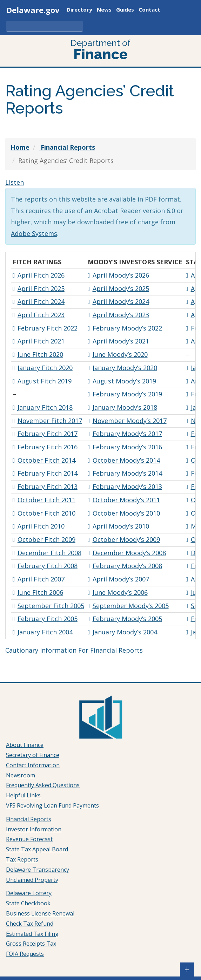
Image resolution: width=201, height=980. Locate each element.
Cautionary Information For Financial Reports (74, 650)
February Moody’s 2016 (127, 447)
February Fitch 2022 (48, 328)
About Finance (25, 745)
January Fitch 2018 (45, 407)
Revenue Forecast (29, 839)
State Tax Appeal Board (37, 849)
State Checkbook (28, 903)
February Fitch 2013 (48, 486)
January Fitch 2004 (45, 632)
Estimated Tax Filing (32, 934)
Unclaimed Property (32, 880)
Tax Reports (22, 859)
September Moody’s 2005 (131, 606)
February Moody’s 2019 (127, 394)
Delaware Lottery (29, 893)
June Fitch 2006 (40, 592)
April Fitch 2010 (41, 526)
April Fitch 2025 (41, 288)
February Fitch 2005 (48, 619)
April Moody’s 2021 (121, 341)
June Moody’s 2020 (120, 354)
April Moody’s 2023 (121, 315)
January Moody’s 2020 (125, 368)
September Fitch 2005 (51, 606)
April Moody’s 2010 (121, 526)
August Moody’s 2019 (124, 381)
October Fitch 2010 (46, 513)
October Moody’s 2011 (126, 500)
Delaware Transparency (38, 870)
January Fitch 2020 (45, 368)
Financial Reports (29, 819)
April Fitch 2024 (41, 301)
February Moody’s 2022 (127, 328)
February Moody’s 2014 (127, 473)
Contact (149, 10)
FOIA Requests (25, 954)
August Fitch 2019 (45, 381)
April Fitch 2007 (41, 579)
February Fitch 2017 (48, 434)
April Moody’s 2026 (121, 275)
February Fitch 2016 (48, 447)
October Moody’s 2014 (126, 460)
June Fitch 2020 (40, 354)
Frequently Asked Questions (43, 785)
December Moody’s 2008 (129, 553)
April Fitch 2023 (41, 315)
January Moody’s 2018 (125, 407)
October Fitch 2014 (46, 460)
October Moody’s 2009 (126, 539)
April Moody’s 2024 (121, 301)
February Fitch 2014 (48, 473)
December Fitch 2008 (49, 553)
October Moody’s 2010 (126, 513)
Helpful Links (23, 795)
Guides (125, 10)
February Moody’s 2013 (127, 486)
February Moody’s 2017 (127, 434)
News (104, 10)
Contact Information (33, 765)
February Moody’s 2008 (127, 566)
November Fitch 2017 (50, 421)
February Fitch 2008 (48, 566)
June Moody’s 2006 (120, 592)
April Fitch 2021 (41, 341)
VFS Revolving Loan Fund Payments (52, 805)
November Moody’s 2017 (130, 421)
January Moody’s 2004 (125, 632)
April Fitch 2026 (41, 275)
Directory (79, 10)
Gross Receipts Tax (31, 944)
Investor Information (34, 829)
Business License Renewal (40, 913)
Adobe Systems (34, 233)
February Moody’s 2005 (127, 619)
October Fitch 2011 (46, 500)
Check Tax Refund (30, 924)
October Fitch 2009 (46, 539)
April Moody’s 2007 (121, 579)
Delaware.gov (33, 10)
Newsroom (21, 775)
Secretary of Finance (33, 755)
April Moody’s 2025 (121, 288)
